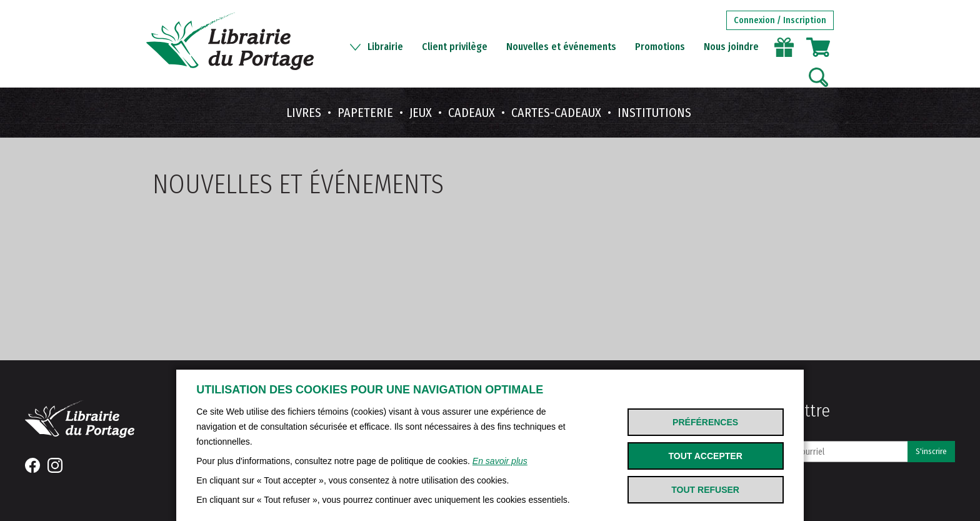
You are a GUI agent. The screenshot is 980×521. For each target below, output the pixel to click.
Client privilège (455, 47)
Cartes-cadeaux (556, 113)
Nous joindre (731, 47)
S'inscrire (931, 452)
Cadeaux (472, 113)
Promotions (660, 47)
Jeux (421, 113)
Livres (304, 113)
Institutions (654, 113)
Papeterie (365, 113)
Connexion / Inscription (780, 20)
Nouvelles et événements (561, 47)
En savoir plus (500, 461)
